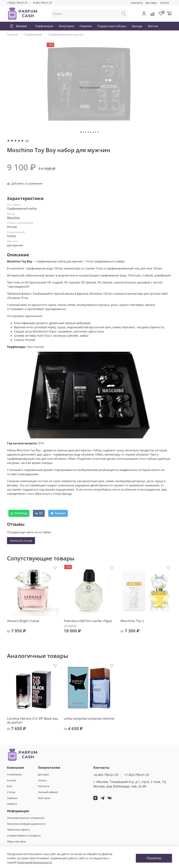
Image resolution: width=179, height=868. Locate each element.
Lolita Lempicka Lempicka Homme (89, 718)
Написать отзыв (21, 541)
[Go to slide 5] (91, 132)
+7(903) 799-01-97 (17, 3)
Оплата (164, 3)
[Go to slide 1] (81, 132)
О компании (14, 774)
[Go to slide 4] (88, 132)
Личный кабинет (48, 792)
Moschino (13, 218)
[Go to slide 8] (98, 132)
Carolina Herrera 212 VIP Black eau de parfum (33, 720)
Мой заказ (44, 798)
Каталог (19, 26)
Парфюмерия (44, 26)
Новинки (86, 26)
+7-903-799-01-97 (137, 775)
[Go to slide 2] (83, 132)
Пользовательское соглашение (26, 818)
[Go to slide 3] (86, 132)
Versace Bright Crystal (23, 621)
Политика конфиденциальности (26, 824)
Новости (12, 804)
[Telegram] (58, 513)
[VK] (39, 513)
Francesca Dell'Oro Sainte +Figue (88, 621)
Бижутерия (66, 26)
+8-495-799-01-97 (106, 775)
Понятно (154, 858)
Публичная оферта (18, 830)
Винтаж (153, 26)
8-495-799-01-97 (43, 3)
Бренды (137, 26)
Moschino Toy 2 (132, 621)
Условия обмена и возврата (24, 836)
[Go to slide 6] (93, 132)
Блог (10, 786)
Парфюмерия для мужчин (66, 34)
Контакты (137, 3)
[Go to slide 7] (96, 132)
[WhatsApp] (19, 513)
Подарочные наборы (112, 26)
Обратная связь (17, 841)
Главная (12, 34)
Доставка (151, 3)
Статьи (11, 792)
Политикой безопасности (34, 862)
